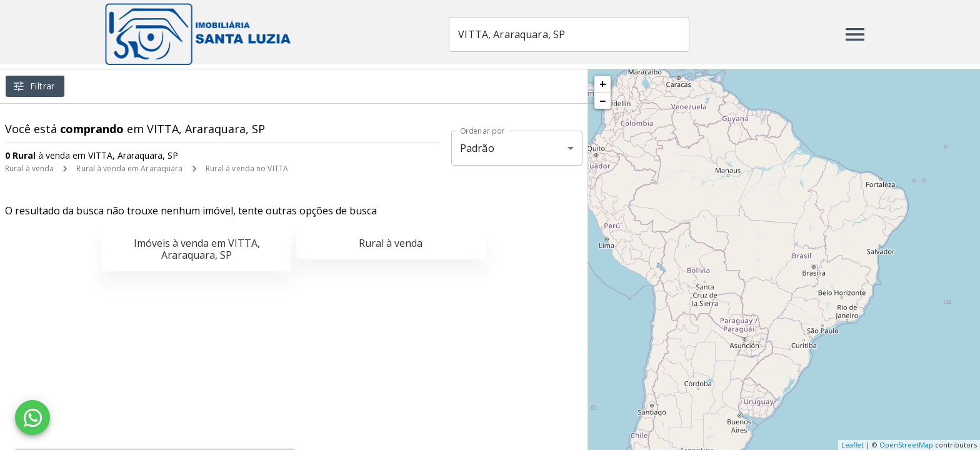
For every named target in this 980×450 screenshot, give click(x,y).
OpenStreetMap (906, 445)
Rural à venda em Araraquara (129, 168)
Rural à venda (29, 168)
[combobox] (570, 34)
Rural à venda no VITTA (247, 168)
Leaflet (852, 445)
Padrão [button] (477, 148)
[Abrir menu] (855, 34)
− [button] (602, 101)
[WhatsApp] (32, 417)
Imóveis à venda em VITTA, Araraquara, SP (197, 249)
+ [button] (603, 84)
